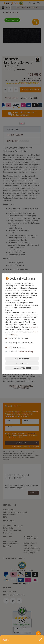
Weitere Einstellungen (26, 352)
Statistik (25, 338)
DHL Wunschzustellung (18, 347)
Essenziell (13, 338)
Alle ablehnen (22, 363)
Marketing (13, 343)
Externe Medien (28, 343)
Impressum (33, 327)
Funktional (13, 352)
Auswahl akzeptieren (22, 368)
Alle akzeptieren (22, 359)
